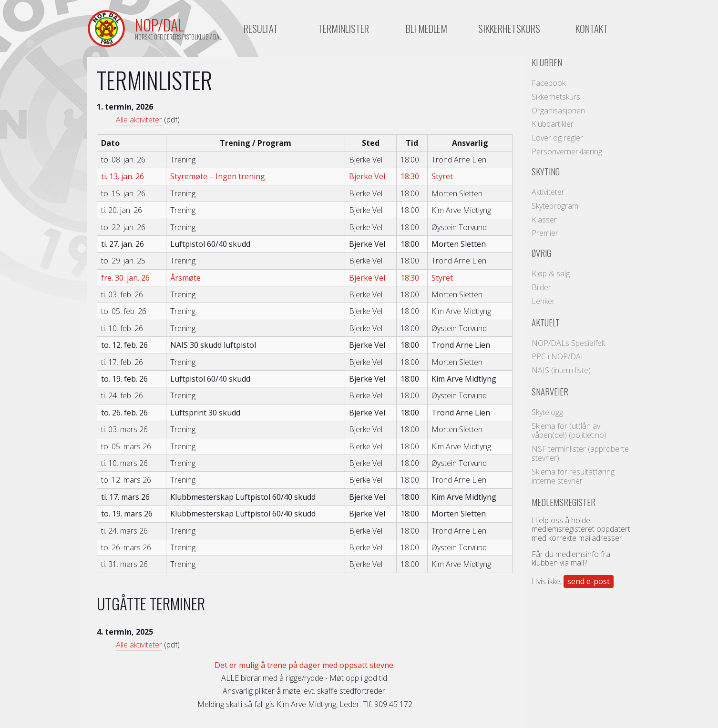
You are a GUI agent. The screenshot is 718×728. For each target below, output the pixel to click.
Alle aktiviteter (139, 120)
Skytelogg (547, 412)
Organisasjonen (558, 111)
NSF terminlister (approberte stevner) (580, 453)
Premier (545, 233)
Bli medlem (426, 28)
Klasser (544, 220)
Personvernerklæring (567, 152)
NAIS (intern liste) (561, 370)
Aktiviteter (548, 192)
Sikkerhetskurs (509, 28)
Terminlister (344, 28)
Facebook (549, 83)
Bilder (541, 287)
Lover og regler (557, 138)
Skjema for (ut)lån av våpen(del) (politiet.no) (569, 430)
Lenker (543, 301)
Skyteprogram (555, 206)
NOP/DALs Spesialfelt (569, 343)
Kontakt (592, 28)
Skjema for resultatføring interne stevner (573, 476)
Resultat (261, 28)
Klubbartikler (553, 124)
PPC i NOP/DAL (558, 356)
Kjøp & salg (551, 273)
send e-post (589, 581)
